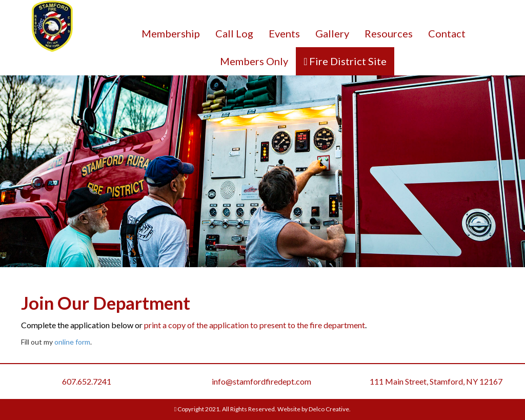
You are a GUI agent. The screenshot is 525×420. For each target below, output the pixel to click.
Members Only (254, 61)
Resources (389, 33)
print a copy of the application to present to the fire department (255, 325)
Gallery (332, 33)
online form (72, 342)
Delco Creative (329, 409)
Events (284, 33)
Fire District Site (347, 61)
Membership (171, 33)
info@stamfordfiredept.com (261, 381)
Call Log (234, 33)
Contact (447, 33)
